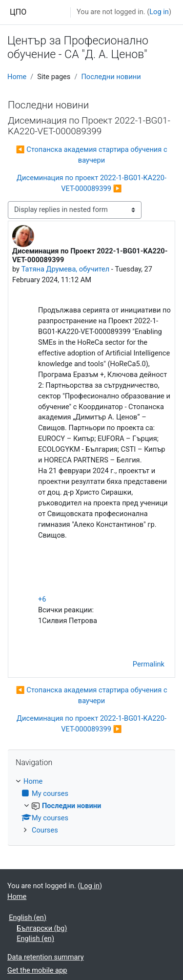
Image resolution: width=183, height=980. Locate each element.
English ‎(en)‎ (28, 917)
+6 (42, 599)
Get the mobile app (37, 970)
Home (17, 77)
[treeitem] (91, 806)
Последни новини (111, 77)
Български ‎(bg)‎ (42, 928)
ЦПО (18, 12)
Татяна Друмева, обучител (66, 269)
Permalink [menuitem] (149, 664)
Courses (45, 830)
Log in (159, 12)
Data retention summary (46, 957)
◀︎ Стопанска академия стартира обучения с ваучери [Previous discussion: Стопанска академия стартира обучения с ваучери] (91, 155)
